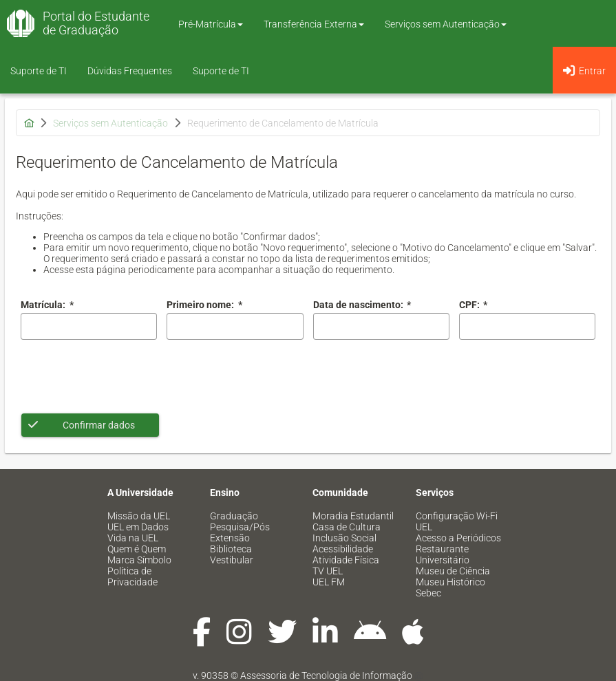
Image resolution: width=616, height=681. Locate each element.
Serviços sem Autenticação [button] (446, 24)
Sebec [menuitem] (428, 593)
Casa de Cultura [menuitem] (347, 527)
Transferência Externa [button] (314, 24)
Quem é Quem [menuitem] (137, 549)
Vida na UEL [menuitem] (133, 538)
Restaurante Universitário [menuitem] (443, 554)
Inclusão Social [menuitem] (344, 538)
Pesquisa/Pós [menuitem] (240, 527)
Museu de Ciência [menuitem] (453, 571)
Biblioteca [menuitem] (231, 549)
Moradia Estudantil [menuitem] (353, 516)
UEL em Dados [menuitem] (138, 527)
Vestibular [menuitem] (232, 560)
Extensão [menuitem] (230, 538)
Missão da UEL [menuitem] (139, 516)
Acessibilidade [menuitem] (343, 549)
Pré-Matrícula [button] (211, 24)
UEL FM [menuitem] (329, 582)
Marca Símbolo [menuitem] (139, 560)
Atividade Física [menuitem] (346, 560)
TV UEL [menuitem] (328, 571)
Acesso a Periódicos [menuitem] (458, 538)
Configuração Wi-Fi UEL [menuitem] (457, 521)
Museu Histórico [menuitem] (450, 582)
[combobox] (381, 326)
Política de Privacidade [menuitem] (132, 576)
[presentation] (125, 376)
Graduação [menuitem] (234, 516)
